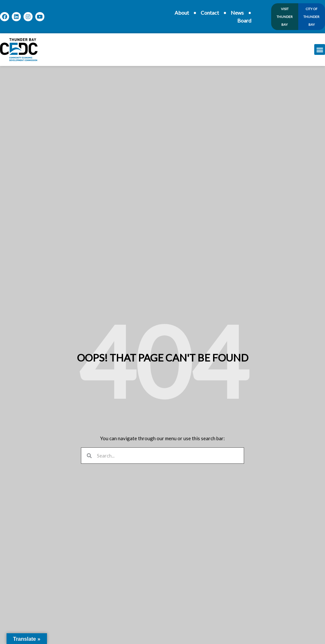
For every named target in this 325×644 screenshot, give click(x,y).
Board (244, 20)
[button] (320, 49)
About (182, 13)
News (237, 13)
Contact (210, 13)
